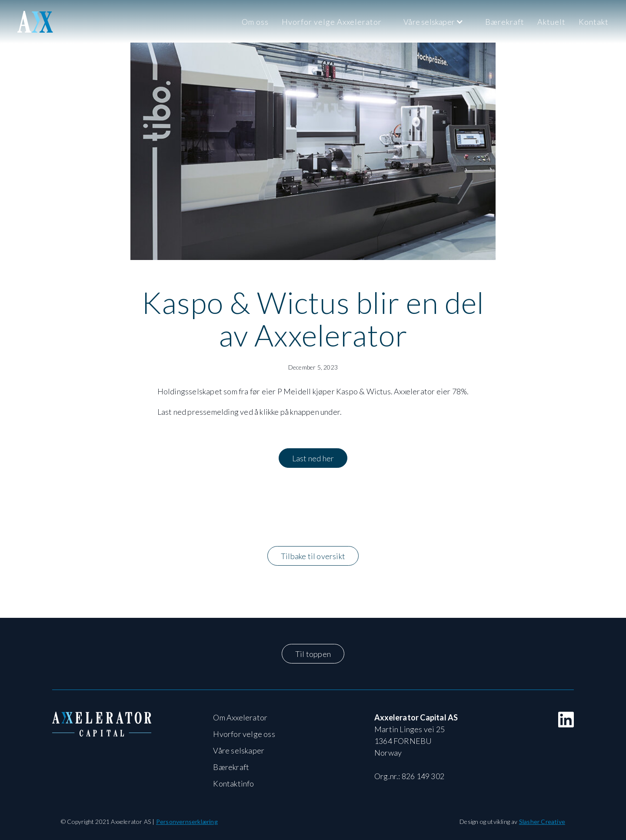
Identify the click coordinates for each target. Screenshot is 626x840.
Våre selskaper (239, 750)
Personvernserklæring (187, 822)
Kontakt (594, 22)
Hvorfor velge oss (244, 734)
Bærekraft (505, 22)
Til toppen (313, 654)
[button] (433, 22)
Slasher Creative (542, 822)
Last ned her (313, 458)
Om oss (255, 22)
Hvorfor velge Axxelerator (332, 22)
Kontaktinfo (233, 783)
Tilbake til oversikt (313, 556)
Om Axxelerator (240, 717)
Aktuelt (551, 22)
